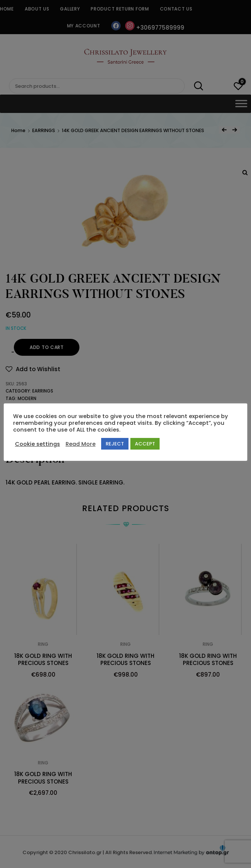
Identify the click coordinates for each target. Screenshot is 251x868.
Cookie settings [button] (37, 444)
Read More (81, 444)
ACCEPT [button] (145, 444)
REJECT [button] (115, 444)
